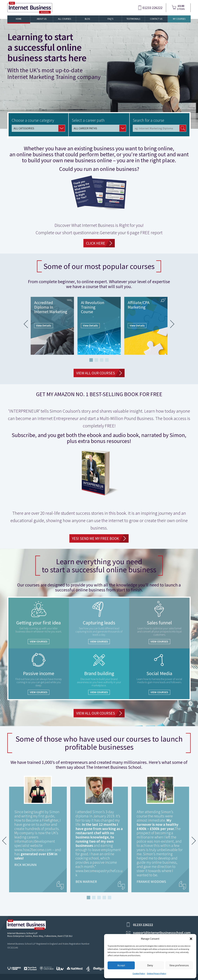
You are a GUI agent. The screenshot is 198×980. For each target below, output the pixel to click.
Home (19, 19)
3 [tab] (102, 360)
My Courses (179, 19)
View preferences (179, 965)
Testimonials (133, 19)
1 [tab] (91, 360)
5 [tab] (110, 898)
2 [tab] (96, 360)
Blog (87, 19)
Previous (28, 324)
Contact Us (156, 19)
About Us (42, 19)
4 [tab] (107, 360)
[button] (191, 939)
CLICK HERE (96, 243)
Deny (150, 965)
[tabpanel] (52, 326)
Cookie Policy (139, 973)
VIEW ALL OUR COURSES (96, 373)
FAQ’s (110, 19)
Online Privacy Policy (156, 973)
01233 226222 (152, 8)
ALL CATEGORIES (24, 128)
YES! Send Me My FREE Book (95, 538)
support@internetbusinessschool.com (162, 933)
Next (170, 324)
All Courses (64, 19)
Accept (121, 965)
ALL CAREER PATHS (85, 128)
